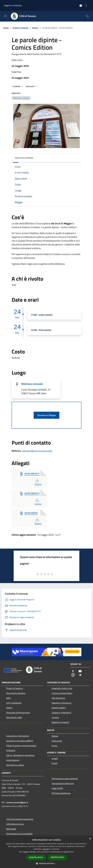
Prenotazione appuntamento (65, 779)
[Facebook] (73, 671)
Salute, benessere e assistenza (20, 755)
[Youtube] (80, 671)
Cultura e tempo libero (62, 693)
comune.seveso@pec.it (17, 802)
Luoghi (55, 758)
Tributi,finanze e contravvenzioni (21, 746)
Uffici (9, 698)
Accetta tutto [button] (36, 857)
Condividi (18, 86)
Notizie (55, 736)
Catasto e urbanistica (61, 713)
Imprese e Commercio (62, 703)
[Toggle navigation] (5, 16)
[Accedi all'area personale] (81, 6)
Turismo (55, 717)
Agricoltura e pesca (15, 765)
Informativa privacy (15, 824)
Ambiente (11, 750)
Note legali (11, 829)
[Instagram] (73, 675)
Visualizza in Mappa (46, 415)
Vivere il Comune (21, 28)
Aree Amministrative (16, 693)
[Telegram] (80, 675)
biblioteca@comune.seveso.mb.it (37, 451)
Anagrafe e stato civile (62, 688)
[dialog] (46, 852)
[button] (46, 863)
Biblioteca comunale (32, 384)
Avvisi (54, 746)
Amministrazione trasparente (20, 819)
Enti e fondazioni (14, 703)
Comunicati (57, 741)
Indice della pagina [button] (24, 158)
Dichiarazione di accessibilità (19, 834)
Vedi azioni (32, 86)
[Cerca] (87, 16)
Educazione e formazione (18, 736)
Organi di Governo (15, 688)
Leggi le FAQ (57, 788)
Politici (9, 708)
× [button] (90, 839)
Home (6, 28)
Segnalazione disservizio (63, 783)
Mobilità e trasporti (60, 722)
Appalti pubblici (59, 708)
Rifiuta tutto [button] (57, 857)
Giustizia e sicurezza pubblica (20, 741)
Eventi (35, 28)
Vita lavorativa (58, 698)
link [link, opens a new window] (73, 852)
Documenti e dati (14, 717)
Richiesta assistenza (61, 793)
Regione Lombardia (13, 5)
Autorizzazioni (13, 760)
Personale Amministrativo (18, 713)
